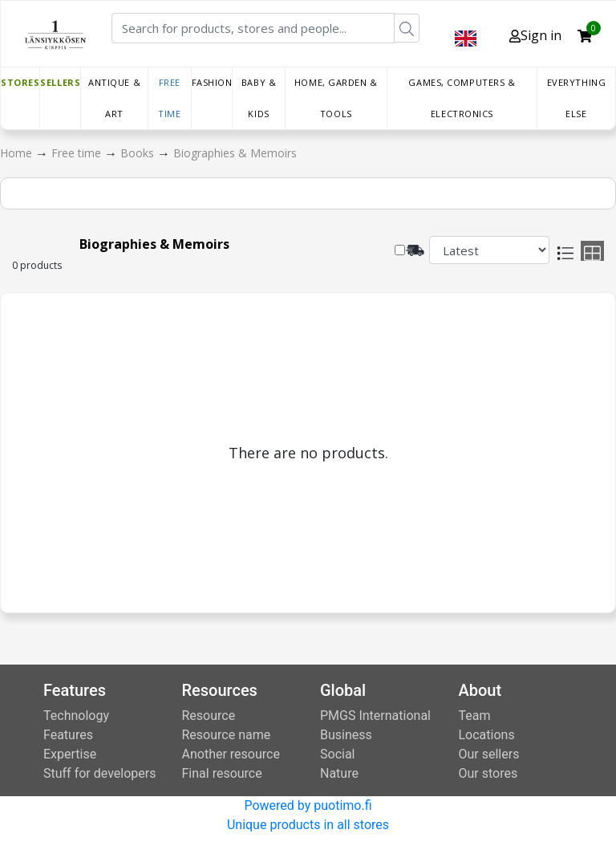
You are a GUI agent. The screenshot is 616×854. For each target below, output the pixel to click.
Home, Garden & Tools (336, 98)
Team (475, 716)
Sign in (535, 35)
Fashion (212, 82)
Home (18, 153)
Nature (339, 773)
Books (139, 153)
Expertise (70, 754)
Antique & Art (114, 98)
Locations (487, 735)
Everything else (577, 98)
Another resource (231, 754)
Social (337, 754)
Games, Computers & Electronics (462, 98)
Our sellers (489, 754)
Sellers (60, 82)
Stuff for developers (99, 773)
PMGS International (375, 716)
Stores (20, 82)
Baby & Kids (259, 98)
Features (68, 735)
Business (346, 735)
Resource (209, 716)
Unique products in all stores (308, 825)
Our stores (488, 773)
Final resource (222, 773)
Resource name (227, 735)
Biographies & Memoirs (235, 153)
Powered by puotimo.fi (308, 805)
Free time (169, 98)
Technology (76, 716)
